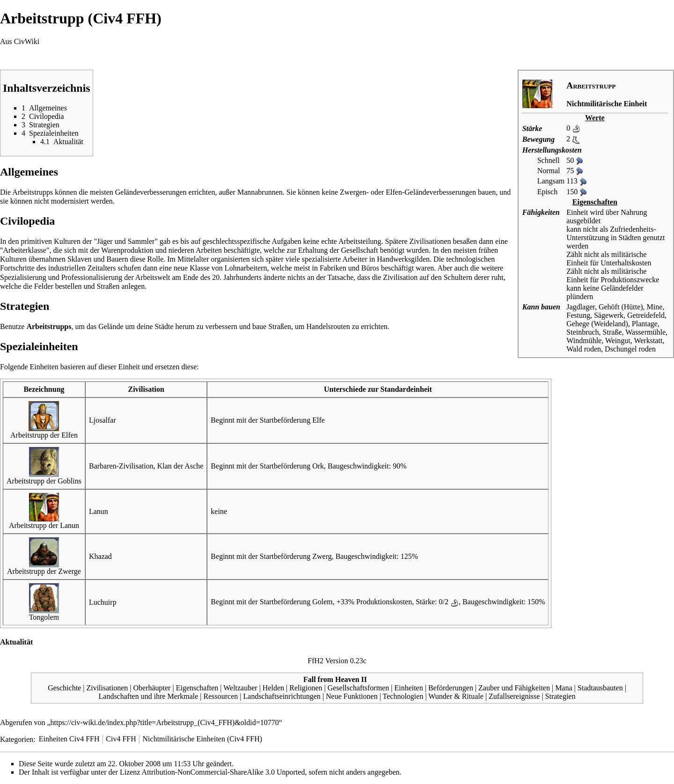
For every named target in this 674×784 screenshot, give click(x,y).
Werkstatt (648, 341)
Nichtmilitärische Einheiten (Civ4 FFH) (203, 739)
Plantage (645, 324)
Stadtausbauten (600, 688)
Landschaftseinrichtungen (282, 696)
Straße (612, 332)
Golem (322, 602)
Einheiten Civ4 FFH (69, 739)
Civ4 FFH (121, 739)
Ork (318, 466)
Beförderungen (451, 688)
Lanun (99, 511)
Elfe (319, 420)
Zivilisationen (107, 688)
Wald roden (584, 349)
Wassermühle (645, 332)
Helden (273, 688)
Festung (578, 315)
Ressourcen (221, 696)
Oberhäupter (152, 688)
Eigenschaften (197, 688)
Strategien (560, 696)
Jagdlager (581, 307)
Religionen (306, 688)
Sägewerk (609, 315)
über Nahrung (626, 212)
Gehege (578, 324)
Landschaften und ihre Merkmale (149, 696)
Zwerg (322, 556)
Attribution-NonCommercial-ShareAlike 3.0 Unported (223, 772)
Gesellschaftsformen (359, 688)
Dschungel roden (630, 349)
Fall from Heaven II (335, 679)
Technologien (403, 696)
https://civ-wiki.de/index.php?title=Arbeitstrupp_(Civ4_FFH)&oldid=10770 (165, 722)
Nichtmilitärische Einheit (607, 104)
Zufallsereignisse (514, 696)
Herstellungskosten (552, 150)
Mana (564, 688)
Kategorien (17, 739)
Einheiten (408, 688)
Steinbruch (582, 332)
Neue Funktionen (352, 696)
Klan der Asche (180, 466)
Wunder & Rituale (456, 696)
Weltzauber (240, 688)
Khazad (100, 556)
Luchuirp (103, 602)
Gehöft (609, 307)
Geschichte (64, 688)
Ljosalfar (103, 420)
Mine (655, 307)
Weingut (618, 341)
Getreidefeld (646, 315)
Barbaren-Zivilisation (121, 466)
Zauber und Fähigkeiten (514, 688)
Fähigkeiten (541, 212)
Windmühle (584, 341)
